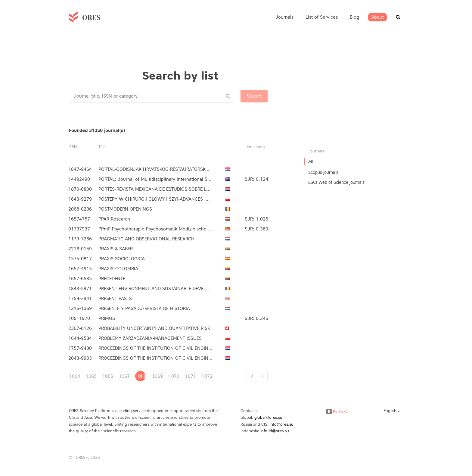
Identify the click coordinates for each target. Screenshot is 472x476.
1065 (91, 376)
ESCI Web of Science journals (336, 182)
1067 (124, 376)
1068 (141, 376)
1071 (190, 376)
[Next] (262, 376)
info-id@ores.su (275, 431)
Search (254, 96)
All (311, 161)
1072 (207, 376)
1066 (107, 376)
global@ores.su (268, 417)
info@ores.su (282, 424)
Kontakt (337, 411)
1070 (174, 376)
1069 (157, 376)
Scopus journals (323, 172)
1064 (74, 376)
